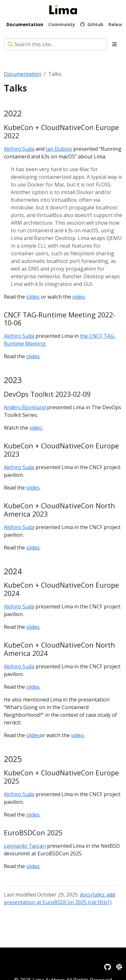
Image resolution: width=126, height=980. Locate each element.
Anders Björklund (25, 407)
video (79, 297)
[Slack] (119, 967)
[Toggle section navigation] (114, 44)
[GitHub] (108, 967)
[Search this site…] (55, 44)
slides (33, 297)
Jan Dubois (59, 149)
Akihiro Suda (19, 149)
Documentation (23, 74)
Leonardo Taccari (25, 846)
